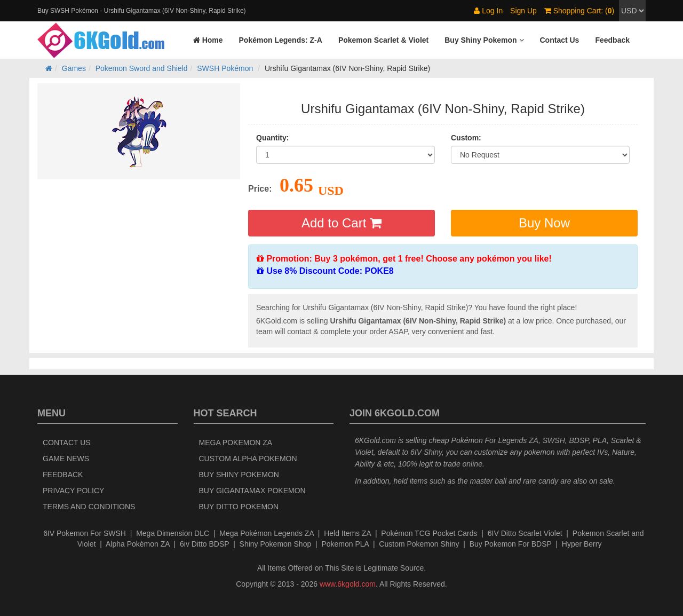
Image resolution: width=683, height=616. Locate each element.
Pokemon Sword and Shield (142, 68)
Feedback (63, 475)
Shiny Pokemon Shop (276, 544)
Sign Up (523, 11)
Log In (488, 11)
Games (74, 68)
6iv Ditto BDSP (204, 544)
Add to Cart (341, 223)
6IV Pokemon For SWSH (85, 533)
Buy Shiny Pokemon (239, 475)
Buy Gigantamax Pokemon (252, 491)
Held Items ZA (347, 533)
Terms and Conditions (89, 507)
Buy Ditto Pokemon (239, 507)
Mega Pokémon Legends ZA (267, 533)
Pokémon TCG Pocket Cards (429, 533)
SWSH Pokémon (225, 68)
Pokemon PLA (345, 544)
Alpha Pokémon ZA (138, 544)
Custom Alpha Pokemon (248, 459)
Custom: (466, 138)
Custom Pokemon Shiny (419, 544)
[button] (484, 40)
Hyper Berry (582, 544)
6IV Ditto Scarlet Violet (525, 533)
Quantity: (272, 138)
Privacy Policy (73, 491)
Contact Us (67, 443)
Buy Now (544, 223)
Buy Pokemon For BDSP (511, 544)
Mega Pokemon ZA (236, 443)
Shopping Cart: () (579, 11)
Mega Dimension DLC (173, 533)
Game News (66, 459)
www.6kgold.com (348, 584)
